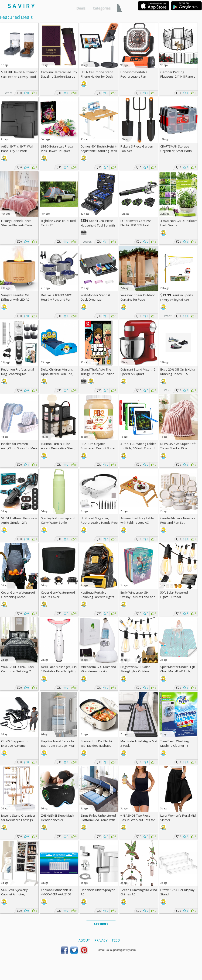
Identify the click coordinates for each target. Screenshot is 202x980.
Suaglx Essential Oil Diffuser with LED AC (15, 297)
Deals (81, 8)
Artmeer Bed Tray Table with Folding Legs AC (137, 520)
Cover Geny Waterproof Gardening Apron (18, 595)
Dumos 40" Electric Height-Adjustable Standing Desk (99, 149)
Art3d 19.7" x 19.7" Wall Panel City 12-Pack (17, 149)
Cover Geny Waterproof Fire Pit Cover (58, 595)
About (84, 940)
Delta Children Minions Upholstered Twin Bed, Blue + (57, 374)
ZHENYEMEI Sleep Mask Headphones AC (58, 818)
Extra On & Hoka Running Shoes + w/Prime (178, 374)
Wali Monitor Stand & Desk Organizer (95, 297)
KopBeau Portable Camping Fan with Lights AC (97, 597)
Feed (116, 940)
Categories (102, 8)
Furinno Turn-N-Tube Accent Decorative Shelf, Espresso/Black (58, 448)
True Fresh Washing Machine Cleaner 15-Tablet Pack (175, 746)
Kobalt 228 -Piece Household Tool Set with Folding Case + (98, 225)
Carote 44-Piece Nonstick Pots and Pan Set (178, 520)
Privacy (101, 940)
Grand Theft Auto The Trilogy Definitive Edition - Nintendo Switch (98, 374)
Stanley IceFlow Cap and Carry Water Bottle (58, 520)
